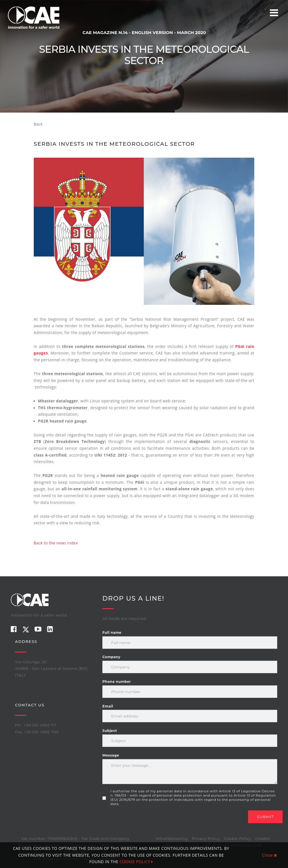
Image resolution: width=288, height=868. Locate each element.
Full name (112, 632)
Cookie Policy (238, 839)
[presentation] (145, 821)
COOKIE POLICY (136, 862)
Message (111, 755)
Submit (265, 817)
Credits (262, 839)
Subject (110, 731)
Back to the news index (56, 543)
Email (108, 706)
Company (111, 657)
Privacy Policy (206, 839)
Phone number (117, 682)
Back (38, 124)
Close (270, 855)
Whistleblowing (172, 839)
